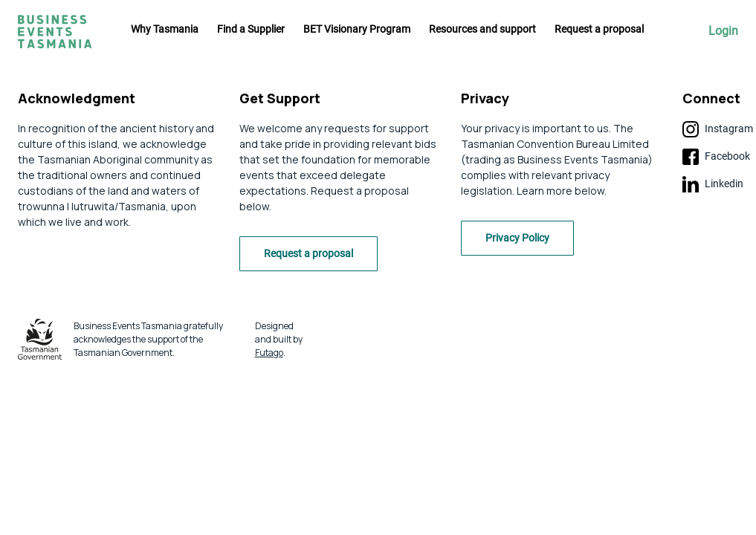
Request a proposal (599, 29)
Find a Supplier (251, 29)
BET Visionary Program (357, 29)
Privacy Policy (517, 238)
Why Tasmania (165, 29)
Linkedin (713, 184)
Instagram (718, 129)
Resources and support (482, 29)
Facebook (716, 157)
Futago (269, 353)
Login (723, 31)
